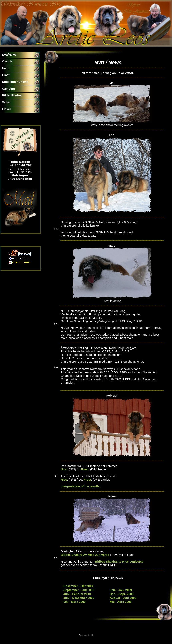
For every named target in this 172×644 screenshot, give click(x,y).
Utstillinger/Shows (15, 82)
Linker (6, 109)
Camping (8, 89)
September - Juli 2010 (79, 590)
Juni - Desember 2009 (79, 598)
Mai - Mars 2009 (74, 602)
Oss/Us (7, 61)
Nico (5, 68)
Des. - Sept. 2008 (121, 594)
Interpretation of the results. (80, 486)
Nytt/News (9, 55)
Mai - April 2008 (120, 602)
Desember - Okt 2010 (78, 586)
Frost (6, 75)
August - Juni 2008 (123, 598)
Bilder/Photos (12, 95)
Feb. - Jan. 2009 (121, 590)
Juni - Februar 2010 (77, 594)
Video (6, 102)
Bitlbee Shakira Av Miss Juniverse (85, 555)
